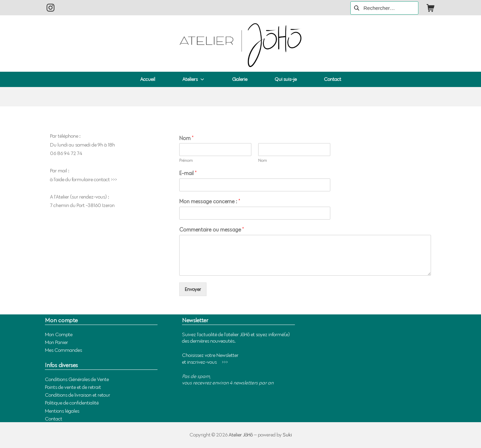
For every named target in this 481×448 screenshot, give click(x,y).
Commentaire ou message (212, 230)
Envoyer (193, 289)
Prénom (186, 160)
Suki (287, 435)
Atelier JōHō (241, 435)
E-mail (188, 173)
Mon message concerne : (210, 201)
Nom (186, 138)
